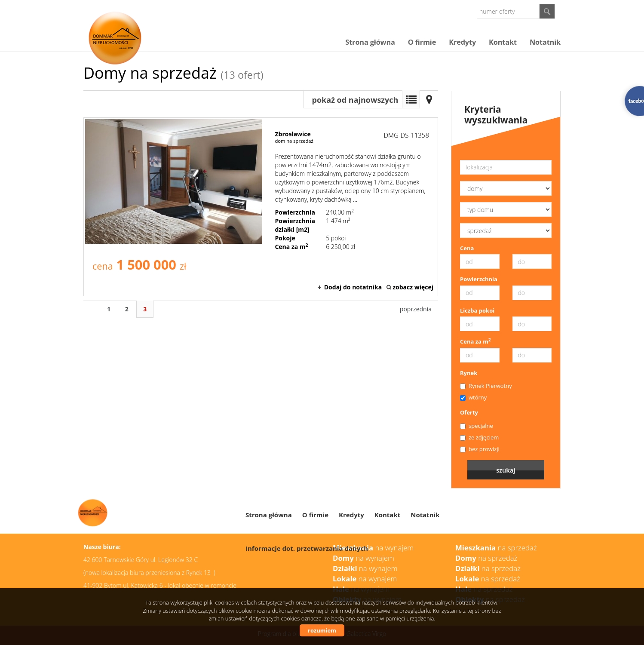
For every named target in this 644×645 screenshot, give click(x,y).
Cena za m (475, 341)
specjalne (477, 426)
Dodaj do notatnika (353, 287)
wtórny (473, 397)
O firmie (422, 42)
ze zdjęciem (479, 437)
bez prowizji (480, 449)
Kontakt (503, 42)
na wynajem (365, 568)
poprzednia (416, 309)
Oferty (469, 412)
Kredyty (462, 42)
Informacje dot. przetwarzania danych (307, 548)
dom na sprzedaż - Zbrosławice (261, 207)
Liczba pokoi (477, 310)
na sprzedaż (488, 568)
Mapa (429, 99)
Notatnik (545, 42)
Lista (411, 99)
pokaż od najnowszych (355, 100)
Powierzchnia (479, 279)
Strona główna (370, 42)
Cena (467, 248)
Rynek (469, 373)
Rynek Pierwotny (486, 386)
